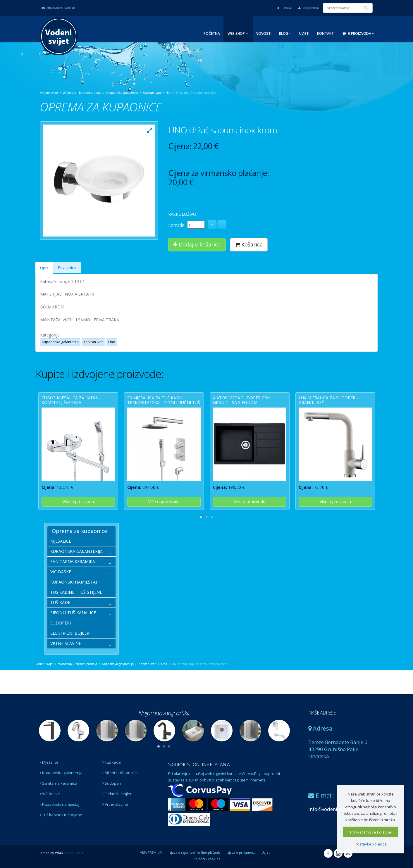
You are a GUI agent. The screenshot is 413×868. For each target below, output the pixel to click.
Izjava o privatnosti (241, 852)
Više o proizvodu (78, 502)
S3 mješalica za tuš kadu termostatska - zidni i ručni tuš (164, 400)
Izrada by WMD (51, 853)
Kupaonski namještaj (60, 804)
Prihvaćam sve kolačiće (371, 832)
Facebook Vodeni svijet (328, 853)
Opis (44, 268)
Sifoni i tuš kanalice (121, 773)
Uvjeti (304, 33)
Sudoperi (112, 783)
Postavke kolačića (371, 844)
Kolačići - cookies (207, 859)
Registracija (308, 8)
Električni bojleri (117, 794)
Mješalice (49, 762)
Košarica (249, 244)
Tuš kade (112, 762)
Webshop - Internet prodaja (82, 93)
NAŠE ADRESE (322, 713)
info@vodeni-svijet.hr (58, 8)
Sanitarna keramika (58, 783)
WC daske (50, 794)
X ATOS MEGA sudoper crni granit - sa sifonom (242, 400)
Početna (212, 33)
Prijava (284, 8)
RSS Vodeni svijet (348, 853)
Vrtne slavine (115, 804)
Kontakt (325, 33)
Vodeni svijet (49, 93)
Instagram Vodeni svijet (338, 853)
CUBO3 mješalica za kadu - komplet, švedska (70, 400)
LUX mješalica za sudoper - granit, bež (328, 400)
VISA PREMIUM (151, 852)
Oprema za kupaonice (79, 531)
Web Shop (238, 33)
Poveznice (67, 268)
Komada (176, 225)
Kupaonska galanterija (122, 93)
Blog (285, 33)
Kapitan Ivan (152, 93)
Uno (168, 93)
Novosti (264, 33)
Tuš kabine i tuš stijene (61, 815)
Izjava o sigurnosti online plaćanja (195, 852)
